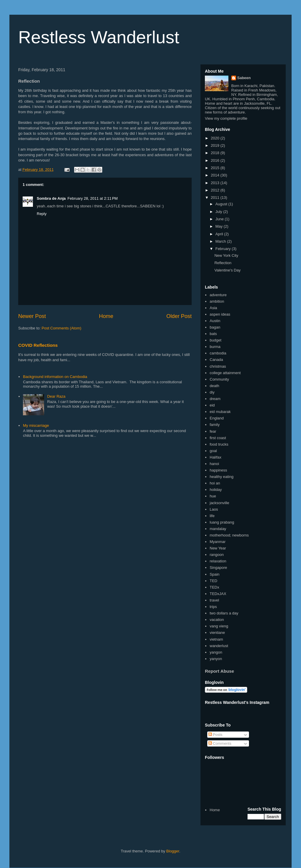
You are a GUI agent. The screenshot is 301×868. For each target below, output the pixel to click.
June (220, 219)
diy (212, 392)
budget (215, 340)
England (217, 418)
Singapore (218, 568)
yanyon (216, 659)
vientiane (217, 633)
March (221, 241)
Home (106, 316)
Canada (216, 360)
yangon (216, 652)
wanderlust (219, 646)
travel (214, 600)
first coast (218, 438)
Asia (213, 308)
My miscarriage (36, 425)
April (220, 234)
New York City (226, 255)
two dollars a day (224, 613)
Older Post (179, 316)
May (220, 226)
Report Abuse (219, 671)
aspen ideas (220, 314)
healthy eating (221, 477)
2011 (216, 198)
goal (213, 451)
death (214, 386)
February (224, 249)
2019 (216, 145)
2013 (216, 183)
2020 (216, 138)
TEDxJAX (218, 594)
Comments (220, 743)
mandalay (218, 529)
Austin (215, 321)
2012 (216, 190)
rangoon (217, 555)
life (212, 516)
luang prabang (222, 522)
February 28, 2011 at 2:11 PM (92, 198)
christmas (218, 366)
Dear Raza (56, 396)
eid (212, 405)
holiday (216, 490)
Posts (215, 735)
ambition (217, 301)
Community (219, 379)
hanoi (214, 464)
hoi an (215, 483)
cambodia (218, 353)
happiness (218, 470)
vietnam (216, 639)
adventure (218, 295)
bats (213, 334)
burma (215, 347)
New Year (218, 548)
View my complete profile (226, 118)
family (215, 425)
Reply (42, 214)
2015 (216, 168)
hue (213, 496)
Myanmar (218, 542)
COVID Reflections (38, 345)
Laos (214, 509)
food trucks (219, 444)
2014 (216, 175)
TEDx (214, 587)
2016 (216, 160)
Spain (214, 574)
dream (215, 399)
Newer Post (32, 316)
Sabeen (244, 78)
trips (213, 607)
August (222, 204)
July (219, 212)
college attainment (225, 373)
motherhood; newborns (229, 535)
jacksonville (219, 503)
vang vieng (219, 626)
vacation (217, 620)
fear (213, 431)
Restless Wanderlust (99, 37)
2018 (216, 153)
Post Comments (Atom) (62, 328)
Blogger (173, 851)
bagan (215, 327)
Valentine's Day (227, 270)
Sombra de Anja (51, 198)
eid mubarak (220, 412)
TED (213, 581)
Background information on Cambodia (55, 377)
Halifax (215, 457)
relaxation (218, 561)
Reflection (223, 263)
